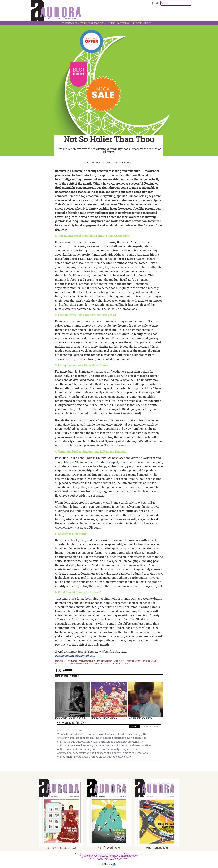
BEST (157, 727)
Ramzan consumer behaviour (79, 664)
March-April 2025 (109, 848)
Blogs (148, 23)
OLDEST (135, 727)
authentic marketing (101, 664)
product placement (87, 661)
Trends (125, 664)
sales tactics (60, 664)
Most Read (124, 23)
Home (111, 23)
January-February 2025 (61, 848)
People (137, 23)
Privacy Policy (117, 860)
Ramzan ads (72, 661)
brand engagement (105, 661)
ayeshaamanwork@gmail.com (75, 656)
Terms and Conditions (104, 860)
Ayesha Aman (93, 162)
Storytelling (60, 661)
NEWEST (146, 727)
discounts (116, 664)
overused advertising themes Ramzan (141, 661)
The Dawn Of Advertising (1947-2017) (84, 23)
